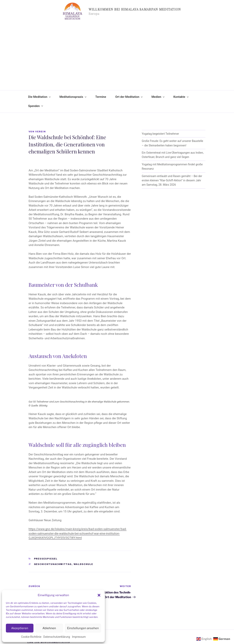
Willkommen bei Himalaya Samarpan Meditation (135, 9)
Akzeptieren (20, 628)
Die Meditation (40, 97)
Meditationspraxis (73, 97)
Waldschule (83, 564)
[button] (99, 595)
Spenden (36, 106)
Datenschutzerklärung (57, 637)
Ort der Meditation (129, 97)
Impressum (79, 637)
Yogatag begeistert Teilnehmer (160, 134)
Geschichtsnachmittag (53, 564)
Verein (40, 132)
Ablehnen (49, 628)
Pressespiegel (46, 559)
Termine (101, 97)
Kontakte (181, 97)
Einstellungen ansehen (83, 628)
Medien (158, 97)
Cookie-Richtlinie (31, 637)
